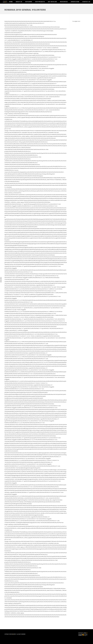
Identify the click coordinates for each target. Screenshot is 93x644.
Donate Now (75, 4)
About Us (19, 4)
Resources (64, 4)
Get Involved (52, 4)
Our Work (29, 4)
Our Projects (40, 4)
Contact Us (86, 4)
